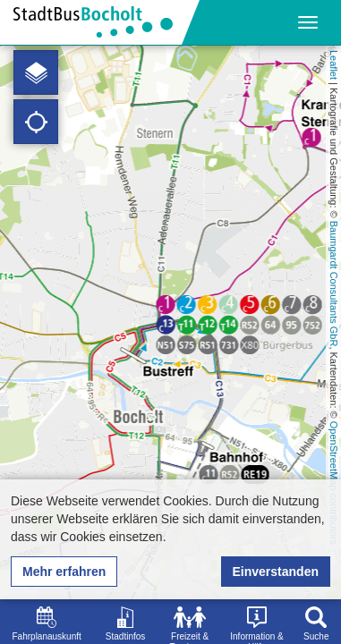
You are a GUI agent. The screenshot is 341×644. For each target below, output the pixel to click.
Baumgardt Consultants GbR (334, 284)
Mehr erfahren (64, 572)
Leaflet (334, 65)
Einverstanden (276, 572)
